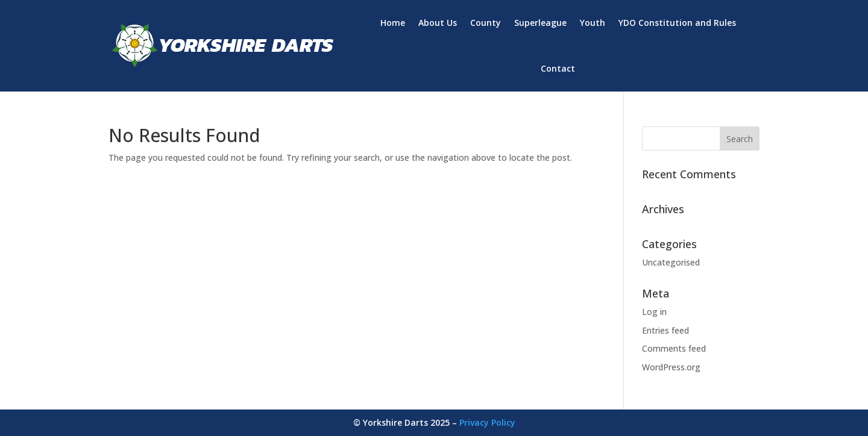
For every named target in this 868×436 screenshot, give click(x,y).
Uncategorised (671, 262)
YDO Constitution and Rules (677, 23)
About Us (438, 23)
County (486, 23)
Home (393, 23)
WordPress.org (671, 367)
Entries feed (665, 330)
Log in (654, 312)
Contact (558, 68)
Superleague (540, 23)
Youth (593, 23)
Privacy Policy (487, 422)
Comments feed (674, 348)
